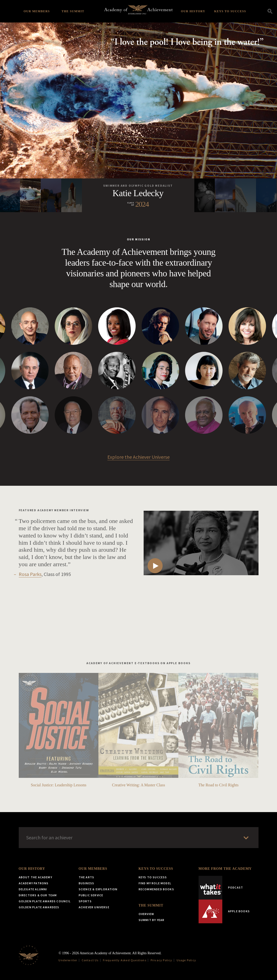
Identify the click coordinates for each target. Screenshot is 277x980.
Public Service (91, 895)
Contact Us (90, 960)
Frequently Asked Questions (125, 960)
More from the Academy (225, 869)
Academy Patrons (34, 883)
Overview (146, 914)
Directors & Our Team (38, 895)
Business (87, 883)
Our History (193, 11)
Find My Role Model (155, 883)
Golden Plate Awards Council (45, 901)
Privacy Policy (161, 960)
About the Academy (35, 877)
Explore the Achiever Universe (138, 457)
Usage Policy (186, 960)
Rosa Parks (30, 574)
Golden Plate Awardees (39, 907)
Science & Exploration (98, 889)
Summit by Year (152, 920)
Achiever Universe (94, 907)
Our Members (37, 11)
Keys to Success (230, 11)
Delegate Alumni (33, 889)
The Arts (87, 877)
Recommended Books (156, 889)
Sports (85, 901)
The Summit (73, 11)
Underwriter (68, 960)
